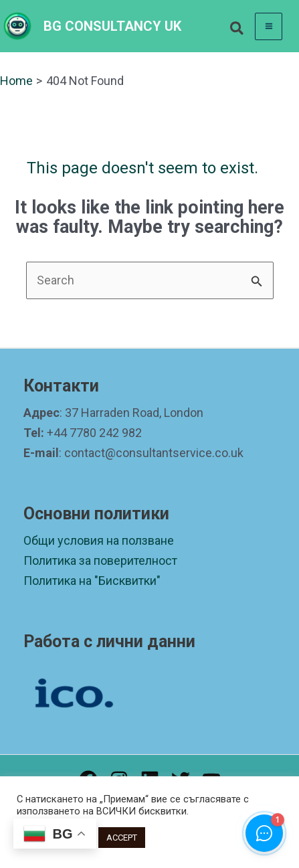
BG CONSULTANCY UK (112, 26)
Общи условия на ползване (99, 540)
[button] (237, 30)
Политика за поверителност (100, 560)
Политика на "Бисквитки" (92, 581)
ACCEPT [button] (122, 838)
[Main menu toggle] (269, 26)
